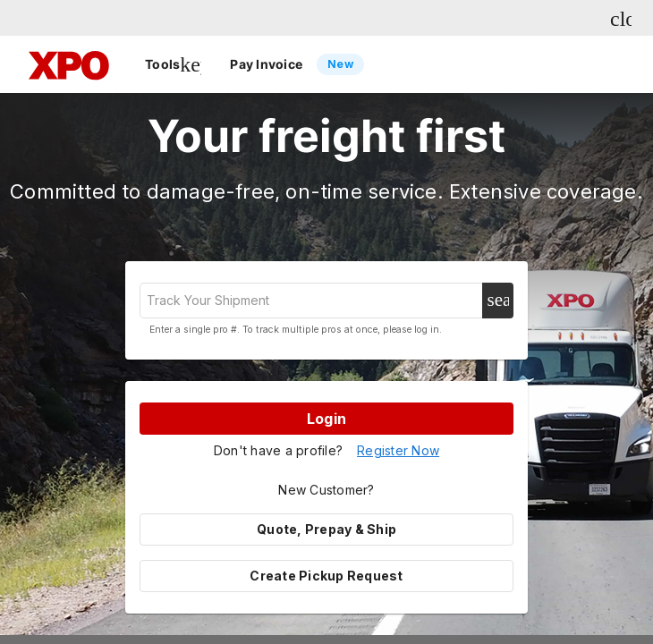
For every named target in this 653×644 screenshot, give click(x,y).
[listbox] (333, 64)
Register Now (398, 450)
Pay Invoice (297, 64)
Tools (173, 64)
